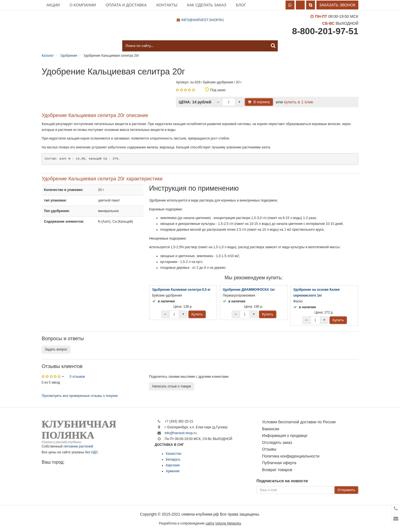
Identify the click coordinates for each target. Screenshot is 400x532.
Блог (241, 5)
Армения (173, 471)
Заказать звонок (337, 5)
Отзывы (269, 449)
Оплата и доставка (126, 5)
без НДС (92, 452)
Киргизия (173, 465)
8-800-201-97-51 (325, 31)
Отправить (346, 490)
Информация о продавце (285, 436)
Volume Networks (228, 523)
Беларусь (173, 459)
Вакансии (271, 429)
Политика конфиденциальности (291, 456)
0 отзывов (77, 377)
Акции (53, 5)
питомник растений (78, 446)
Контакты (167, 5)
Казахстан (174, 454)
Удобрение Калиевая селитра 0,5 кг (181, 290)
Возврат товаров (277, 470)
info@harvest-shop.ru (203, 20)
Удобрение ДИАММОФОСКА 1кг (249, 290)
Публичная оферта (279, 463)
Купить (197, 314)
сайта (210, 523)
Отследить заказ (277, 442)
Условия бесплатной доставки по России (299, 422)
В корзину (262, 102)
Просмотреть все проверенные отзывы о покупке (80, 396)
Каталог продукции (69, 46)
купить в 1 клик (298, 102)
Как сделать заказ (207, 5)
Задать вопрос (56, 349)
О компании (83, 5)
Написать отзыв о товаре (172, 386)
